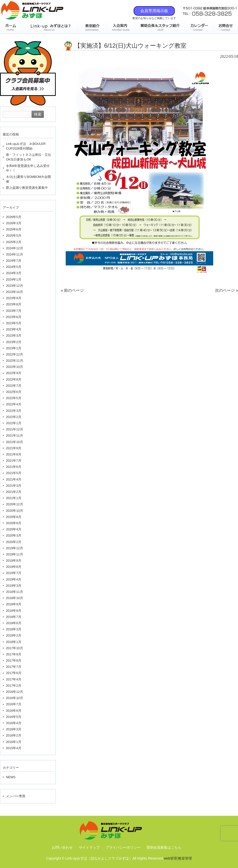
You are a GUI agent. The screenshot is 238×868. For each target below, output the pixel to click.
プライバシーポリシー (123, 847)
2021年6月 (14, 467)
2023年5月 (14, 323)
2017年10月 (15, 648)
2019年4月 (14, 579)
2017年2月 (14, 686)
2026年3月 (14, 223)
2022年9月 (14, 373)
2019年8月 (14, 567)
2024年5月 (14, 267)
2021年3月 (14, 486)
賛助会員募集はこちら (164, 847)
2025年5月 (14, 236)
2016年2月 (14, 735)
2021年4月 (14, 479)
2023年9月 (14, 298)
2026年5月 (14, 217)
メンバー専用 (16, 796)
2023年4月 (14, 329)
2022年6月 (14, 392)
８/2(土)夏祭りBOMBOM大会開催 (29, 179)
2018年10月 (15, 598)
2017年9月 (14, 654)
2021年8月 (14, 454)
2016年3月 (14, 729)
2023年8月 (14, 304)
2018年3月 (14, 629)
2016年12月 (15, 692)
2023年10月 (15, 292)
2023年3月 (14, 336)
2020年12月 (15, 504)
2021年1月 (14, 498)
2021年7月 (14, 461)
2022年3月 (14, 411)
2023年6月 (14, 317)
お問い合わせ (62, 847)
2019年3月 (14, 586)
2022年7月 (14, 386)
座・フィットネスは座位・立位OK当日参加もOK (29, 157)
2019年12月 (15, 548)
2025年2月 (14, 242)
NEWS (11, 777)
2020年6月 (14, 523)
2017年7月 (14, 667)
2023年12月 (15, 286)
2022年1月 (14, 423)
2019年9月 (14, 561)
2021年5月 (14, 473)
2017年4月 (14, 679)
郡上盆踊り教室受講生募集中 (27, 188)
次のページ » (226, 290)
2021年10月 (15, 442)
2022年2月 (14, 417)
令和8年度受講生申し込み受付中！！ (28, 168)
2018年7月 (14, 617)
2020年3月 (14, 535)
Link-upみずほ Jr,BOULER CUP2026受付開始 (26, 146)
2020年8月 (14, 517)
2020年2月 (14, 542)
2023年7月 (14, 311)
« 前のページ (72, 290)
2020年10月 (15, 511)
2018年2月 (14, 635)
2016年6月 (14, 711)
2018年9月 (14, 604)
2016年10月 (15, 698)
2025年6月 (14, 229)
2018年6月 (14, 623)
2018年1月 (14, 642)
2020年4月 (14, 529)
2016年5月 (14, 717)
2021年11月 (15, 435)
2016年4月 (14, 723)
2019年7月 (14, 573)
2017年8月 (14, 660)
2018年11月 (15, 592)
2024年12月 (15, 248)
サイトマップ (89, 847)
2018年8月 (14, 611)
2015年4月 (14, 748)
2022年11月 (15, 361)
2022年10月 (15, 367)
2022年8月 (14, 379)
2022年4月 (14, 404)
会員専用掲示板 (154, 11)
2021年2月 (14, 492)
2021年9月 (14, 448)
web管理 (171, 858)
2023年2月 (14, 342)
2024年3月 (14, 273)
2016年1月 (14, 742)
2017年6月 (14, 673)
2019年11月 (15, 554)
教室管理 (185, 858)
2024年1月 (14, 279)
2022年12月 (15, 354)
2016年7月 (14, 704)
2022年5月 (14, 398)
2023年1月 (14, 348)
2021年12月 (15, 429)
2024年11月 (15, 254)
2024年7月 (14, 261)
